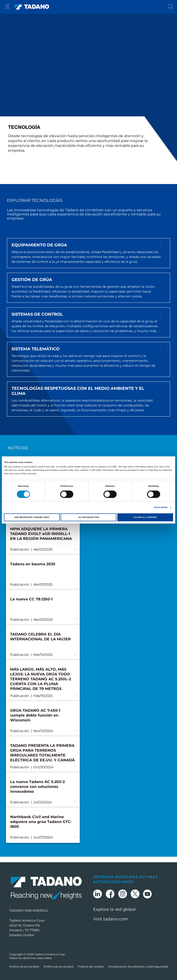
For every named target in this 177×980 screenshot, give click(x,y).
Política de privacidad (24, 966)
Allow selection (88, 517)
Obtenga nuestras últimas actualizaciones (125, 879)
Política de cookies (91, 966)
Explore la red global (114, 909)
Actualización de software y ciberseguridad (138, 966)
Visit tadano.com (111, 919)
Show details (161, 508)
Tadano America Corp (50, 954)
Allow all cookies (145, 517)
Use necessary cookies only (32, 517)
